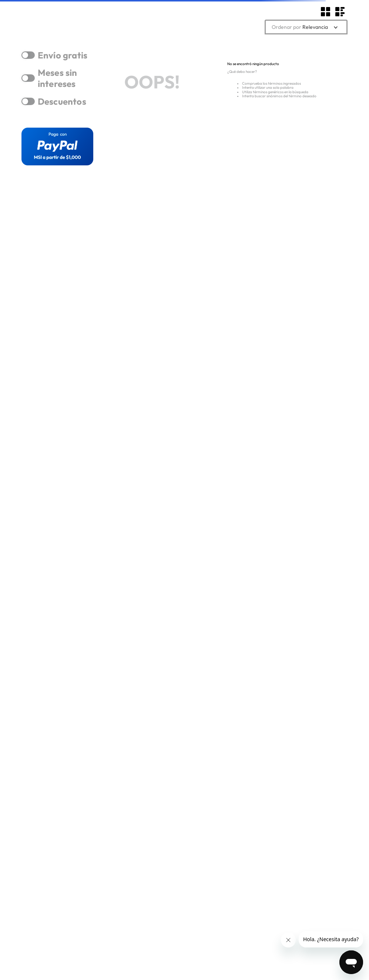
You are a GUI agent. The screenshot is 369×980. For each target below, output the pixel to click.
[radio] (326, 12)
